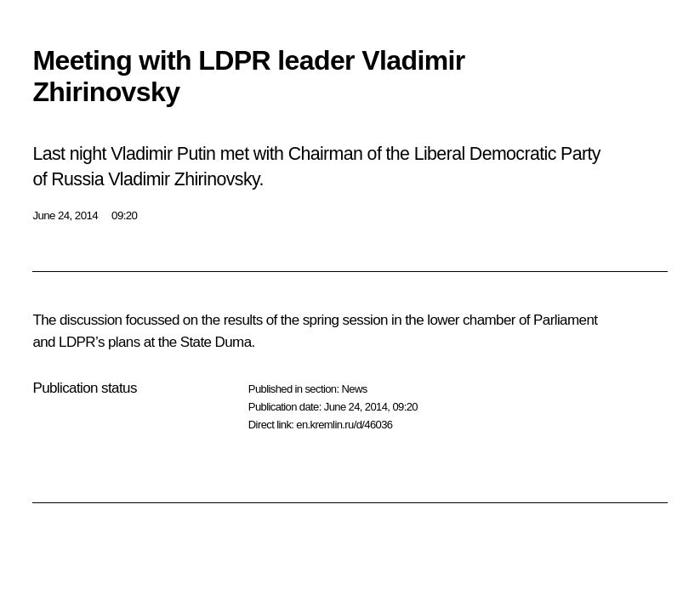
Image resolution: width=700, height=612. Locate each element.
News (354, 389)
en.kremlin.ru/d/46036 (344, 425)
